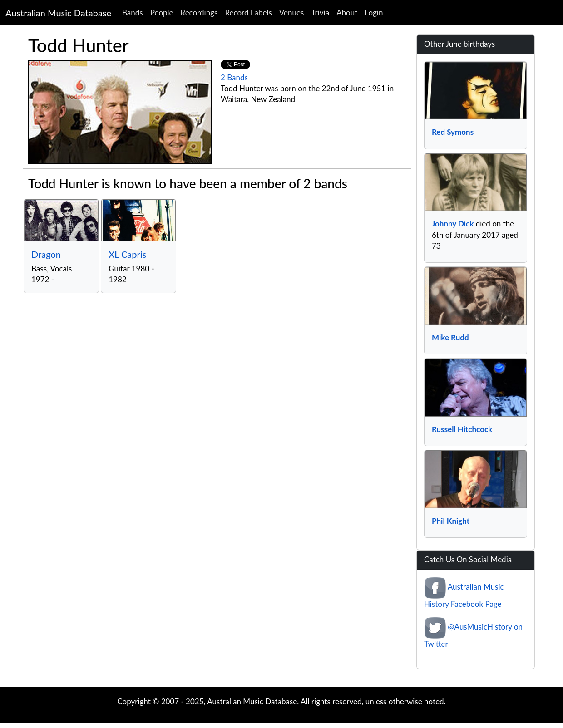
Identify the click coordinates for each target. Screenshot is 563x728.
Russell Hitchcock (462, 429)
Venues (292, 12)
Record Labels (248, 12)
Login (374, 12)
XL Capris (127, 254)
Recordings (199, 12)
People (162, 12)
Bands (133, 12)
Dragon (46, 254)
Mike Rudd (450, 337)
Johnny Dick (453, 224)
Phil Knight (451, 521)
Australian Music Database (58, 13)
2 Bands (234, 77)
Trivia (320, 12)
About (347, 12)
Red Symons (453, 132)
